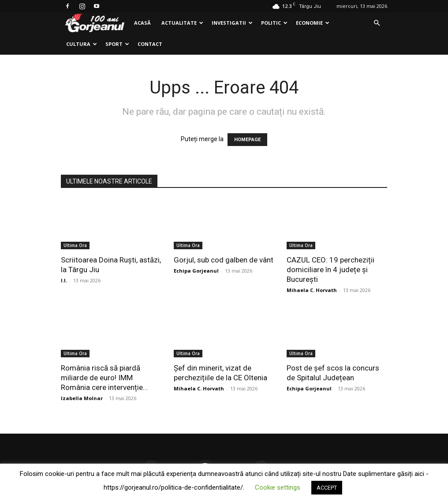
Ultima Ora (75, 245)
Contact (150, 44)
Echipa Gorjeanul (196, 271)
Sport (117, 44)
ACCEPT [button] (327, 488)
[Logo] (95, 23)
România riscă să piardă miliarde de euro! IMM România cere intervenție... (105, 378)
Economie (313, 23)
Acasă (142, 23)
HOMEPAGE (247, 140)
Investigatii (232, 23)
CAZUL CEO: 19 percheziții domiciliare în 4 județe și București (330, 270)
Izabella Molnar (82, 398)
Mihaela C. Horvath (312, 290)
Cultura (82, 44)
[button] (377, 23)
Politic (274, 23)
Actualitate (182, 23)
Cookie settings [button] (278, 487)
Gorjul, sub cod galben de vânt (224, 260)
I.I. (64, 280)
